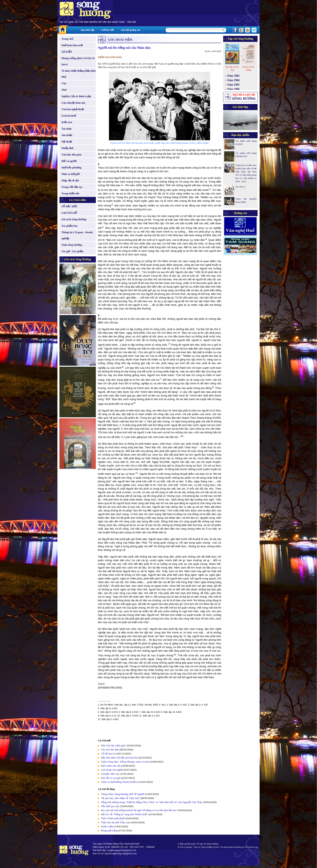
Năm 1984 (234, 80)
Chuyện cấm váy (110, 774)
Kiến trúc (67, 122)
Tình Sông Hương (72, 245)
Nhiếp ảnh (67, 148)
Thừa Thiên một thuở (113, 818)
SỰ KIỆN (67, 52)
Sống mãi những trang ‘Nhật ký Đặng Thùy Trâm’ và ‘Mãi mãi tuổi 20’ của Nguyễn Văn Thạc (152, 802)
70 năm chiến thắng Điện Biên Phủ (79, 74)
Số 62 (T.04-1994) (248, 69)
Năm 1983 (234, 76)
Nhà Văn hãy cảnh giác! (114, 745)
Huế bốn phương (71, 167)
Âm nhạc (67, 129)
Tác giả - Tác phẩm (72, 251)
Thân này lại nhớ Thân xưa (116, 822)
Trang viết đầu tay (72, 187)
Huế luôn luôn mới (72, 45)
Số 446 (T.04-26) (232, 69)
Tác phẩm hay (70, 226)
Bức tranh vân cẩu (111, 766)
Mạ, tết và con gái (111, 778)
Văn (64, 83)
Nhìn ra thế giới (71, 174)
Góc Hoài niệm (78, 200)
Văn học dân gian (71, 155)
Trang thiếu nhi (70, 193)
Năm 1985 (234, 85)
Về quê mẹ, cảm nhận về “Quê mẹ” (120, 798)
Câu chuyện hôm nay (73, 103)
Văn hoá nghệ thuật (73, 109)
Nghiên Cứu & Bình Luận (76, 96)
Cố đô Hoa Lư (109, 754)
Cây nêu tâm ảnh (110, 750)
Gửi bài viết (107, 30)
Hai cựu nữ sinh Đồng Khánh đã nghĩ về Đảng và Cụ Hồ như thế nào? (139, 810)
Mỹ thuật (67, 142)
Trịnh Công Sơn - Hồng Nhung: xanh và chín (125, 762)
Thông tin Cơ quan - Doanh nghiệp (77, 235)
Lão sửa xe (240, 187)
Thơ (64, 90)
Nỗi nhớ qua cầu (110, 806)
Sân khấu (67, 135)
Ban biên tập (88, 30)
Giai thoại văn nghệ (111, 770)
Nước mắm (107, 826)
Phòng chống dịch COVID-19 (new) (78, 61)
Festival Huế (69, 116)
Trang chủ (67, 39)
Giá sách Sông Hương (74, 219)
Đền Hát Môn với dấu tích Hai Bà (119, 758)
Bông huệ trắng (109, 830)
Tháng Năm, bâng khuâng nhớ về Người (123, 794)
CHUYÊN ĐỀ (69, 213)
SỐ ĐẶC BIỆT (70, 206)
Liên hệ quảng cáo (130, 30)
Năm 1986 (234, 89)
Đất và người (69, 161)
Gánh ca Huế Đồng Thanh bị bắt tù (120, 782)
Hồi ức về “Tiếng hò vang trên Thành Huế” (124, 814)
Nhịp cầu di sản (70, 180)
